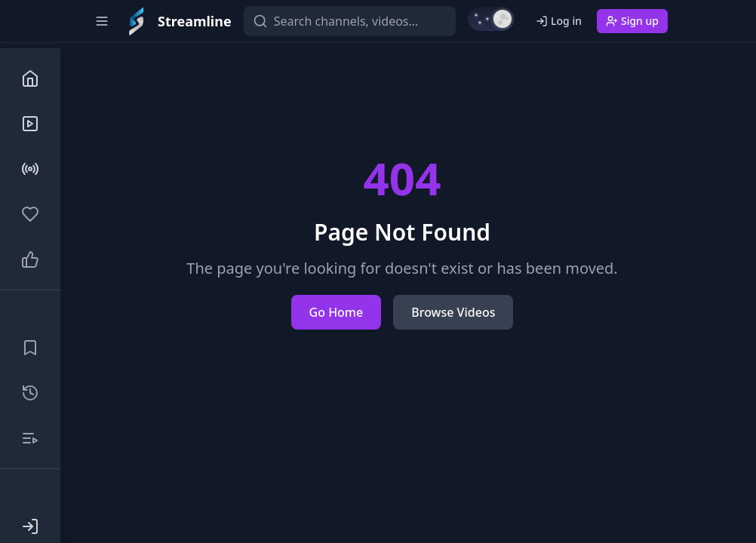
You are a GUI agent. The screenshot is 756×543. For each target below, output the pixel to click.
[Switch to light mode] (491, 19)
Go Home (337, 312)
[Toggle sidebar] (102, 21)
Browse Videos (453, 312)
